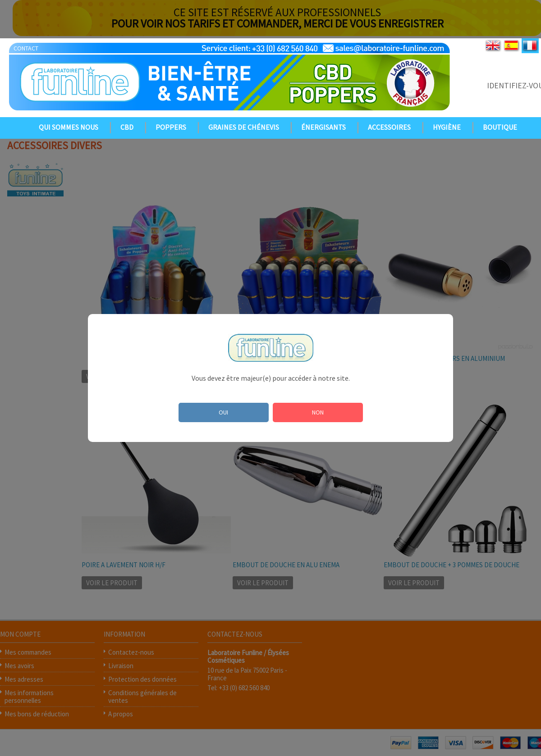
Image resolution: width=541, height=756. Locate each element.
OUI (223, 412)
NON (318, 412)
